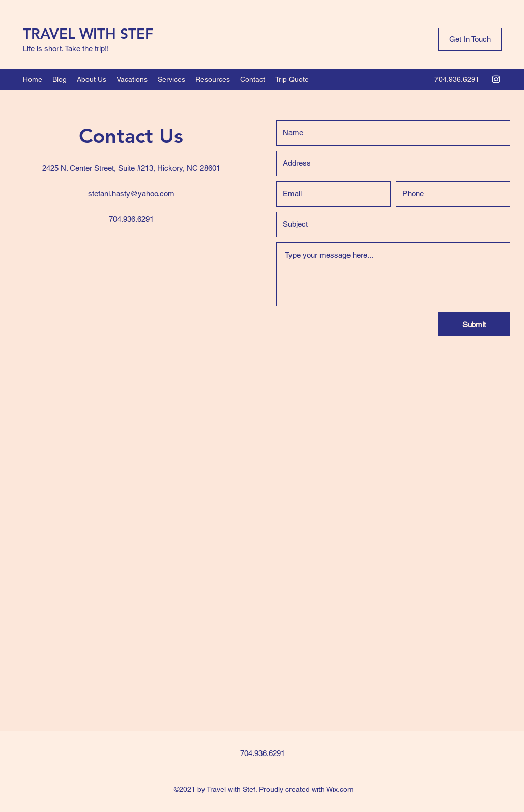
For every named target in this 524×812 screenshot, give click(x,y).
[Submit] (474, 324)
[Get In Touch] (470, 39)
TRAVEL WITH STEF (88, 34)
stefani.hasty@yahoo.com (131, 194)
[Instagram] (496, 79)
